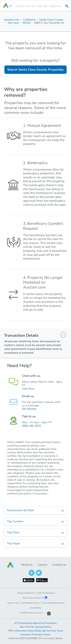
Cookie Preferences (45, 593)
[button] (10, 565)
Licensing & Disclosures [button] (53, 603)
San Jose (13, 23)
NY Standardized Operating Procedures (35, 623)
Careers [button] (43, 565)
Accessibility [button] (36, 608)
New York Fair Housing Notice (35, 627)
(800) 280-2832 (31, 426)
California (29, 20)
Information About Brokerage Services (35, 631)
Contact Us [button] (59, 565)
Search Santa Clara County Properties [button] (35, 70)
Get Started (29, 409)
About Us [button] (27, 565)
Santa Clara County (51, 20)
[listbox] (35, 510)
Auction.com (12, 20)
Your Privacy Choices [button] (35, 598)
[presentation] (42, 6)
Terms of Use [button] (13, 603)
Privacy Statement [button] (25, 593)
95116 (26, 23)
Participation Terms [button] (31, 603)
